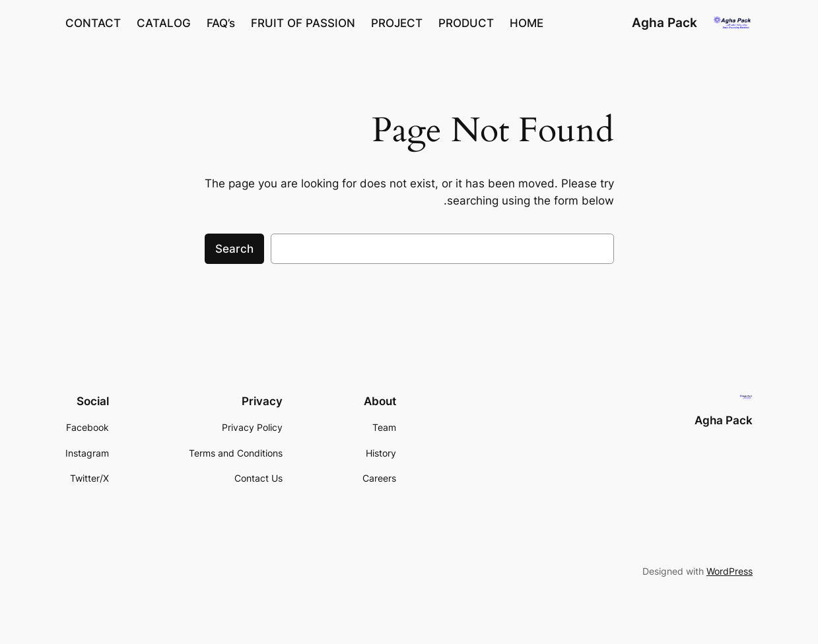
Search (234, 249)
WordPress (730, 571)
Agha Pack (665, 23)
